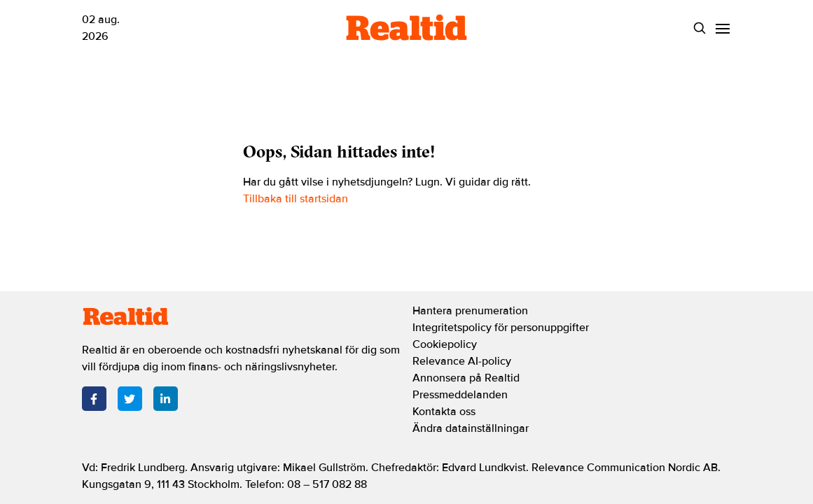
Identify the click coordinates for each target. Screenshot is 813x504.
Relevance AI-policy (462, 361)
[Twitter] (130, 399)
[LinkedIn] (166, 399)
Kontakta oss (444, 412)
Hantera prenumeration (470, 311)
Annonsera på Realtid (466, 378)
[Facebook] (94, 399)
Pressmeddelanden (460, 395)
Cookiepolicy (445, 344)
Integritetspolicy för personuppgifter (501, 328)
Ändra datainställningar (471, 428)
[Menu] (723, 28)
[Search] (700, 28)
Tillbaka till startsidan (296, 199)
